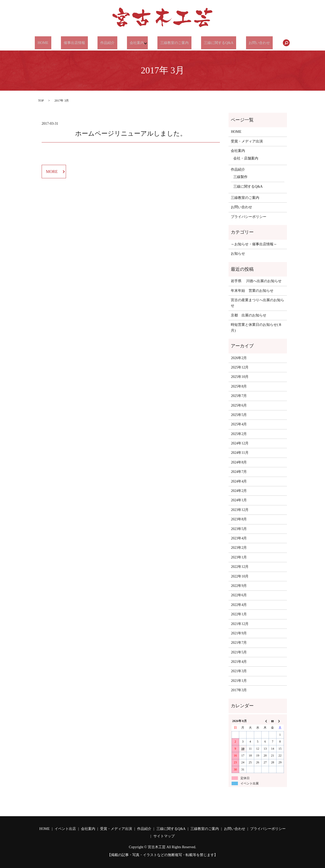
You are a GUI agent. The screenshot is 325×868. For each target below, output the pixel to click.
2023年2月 (239, 548)
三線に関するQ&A (214, 43)
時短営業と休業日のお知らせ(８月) (256, 327)
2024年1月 (239, 500)
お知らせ (238, 254)
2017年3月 (239, 690)
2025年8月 (239, 386)
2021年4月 (239, 662)
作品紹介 (107, 43)
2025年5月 (239, 415)
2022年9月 (239, 586)
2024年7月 (239, 472)
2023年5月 (239, 529)
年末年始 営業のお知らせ (252, 291)
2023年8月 (239, 519)
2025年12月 (240, 367)
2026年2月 (239, 358)
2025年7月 (239, 396)
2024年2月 (239, 491)
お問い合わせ (252, 43)
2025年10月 (240, 377)
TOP (41, 101)
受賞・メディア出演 (247, 141)
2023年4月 (239, 538)
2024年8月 (239, 462)
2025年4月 (239, 424)
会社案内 (133, 43)
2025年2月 (239, 434)
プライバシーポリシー (249, 217)
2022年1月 (239, 614)
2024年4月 (239, 481)
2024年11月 (240, 453)
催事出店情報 (77, 43)
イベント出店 (65, 829)
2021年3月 (239, 671)
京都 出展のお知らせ (249, 315)
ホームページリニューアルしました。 (131, 133)
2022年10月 (240, 576)
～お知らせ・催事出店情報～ (254, 244)
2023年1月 (239, 557)
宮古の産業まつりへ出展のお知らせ (257, 303)
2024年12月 (240, 443)
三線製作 (240, 177)
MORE (52, 172)
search (278, 43)
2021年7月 (239, 643)
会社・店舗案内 (246, 158)
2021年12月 (240, 624)
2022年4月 (239, 605)
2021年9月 (239, 633)
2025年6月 (239, 405)
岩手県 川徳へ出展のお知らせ (256, 281)
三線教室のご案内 (171, 43)
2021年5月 (239, 652)
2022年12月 (240, 567)
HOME (49, 43)
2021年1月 (239, 681)
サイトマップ (164, 836)
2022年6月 (239, 595)
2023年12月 (240, 510)
